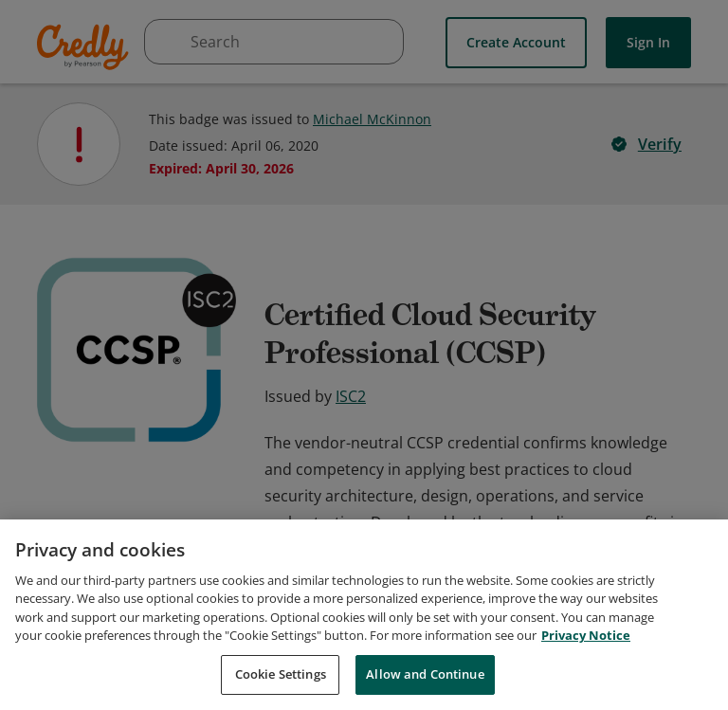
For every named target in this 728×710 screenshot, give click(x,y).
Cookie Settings (281, 684)
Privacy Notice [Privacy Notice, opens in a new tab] (586, 646)
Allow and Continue (425, 684)
